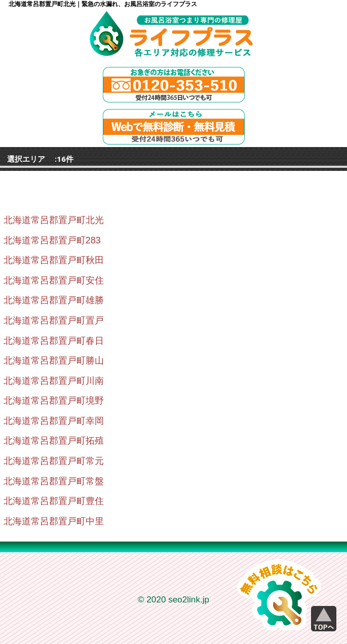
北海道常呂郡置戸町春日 (54, 341)
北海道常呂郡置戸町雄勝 (54, 300)
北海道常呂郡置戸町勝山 (54, 361)
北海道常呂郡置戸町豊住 (54, 501)
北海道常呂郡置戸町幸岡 (54, 421)
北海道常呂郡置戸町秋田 (54, 260)
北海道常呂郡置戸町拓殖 (54, 441)
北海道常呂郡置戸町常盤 (54, 481)
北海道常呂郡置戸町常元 (54, 461)
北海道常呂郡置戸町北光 (54, 220)
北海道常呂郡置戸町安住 (54, 280)
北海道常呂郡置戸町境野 (54, 401)
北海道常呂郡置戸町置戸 (54, 320)
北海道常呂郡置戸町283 (52, 240)
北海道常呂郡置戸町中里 (54, 521)
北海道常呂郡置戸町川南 (54, 381)
